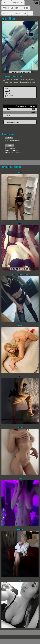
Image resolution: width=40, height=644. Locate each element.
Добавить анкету (19, 13)
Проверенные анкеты (11, 8)
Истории (6, 13)
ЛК (31, 13)
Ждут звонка (18, 3)
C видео (26, 8)
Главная (6, 3)
